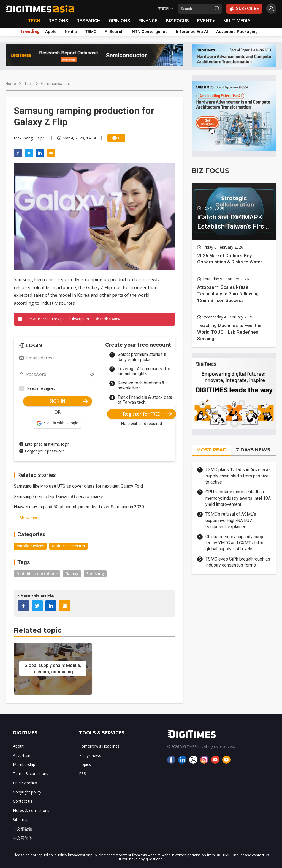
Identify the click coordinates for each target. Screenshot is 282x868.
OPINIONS (120, 21)
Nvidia (71, 32)
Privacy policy (25, 783)
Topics (85, 764)
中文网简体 (23, 838)
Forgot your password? (45, 451)
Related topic (38, 630)
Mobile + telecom (68, 546)
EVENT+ (206, 21)
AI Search (114, 32)
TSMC (91, 32)
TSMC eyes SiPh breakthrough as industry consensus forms (238, 562)
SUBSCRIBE (244, 8)
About (18, 746)
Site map (21, 819)
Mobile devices (30, 546)
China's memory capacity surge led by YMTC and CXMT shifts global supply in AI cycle (235, 543)
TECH (34, 21)
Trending (30, 32)
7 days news (90, 755)
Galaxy (72, 574)
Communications (56, 84)
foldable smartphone (37, 574)
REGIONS (58, 21)
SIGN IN (69, 401)
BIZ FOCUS (177, 21)
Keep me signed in (43, 388)
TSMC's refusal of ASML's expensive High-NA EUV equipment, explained (231, 520)
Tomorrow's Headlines (99, 746)
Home (11, 84)
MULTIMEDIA (237, 21)
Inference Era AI (192, 32)
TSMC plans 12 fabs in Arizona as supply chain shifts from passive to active (238, 476)
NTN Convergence (150, 32)
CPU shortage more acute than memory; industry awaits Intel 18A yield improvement (238, 498)
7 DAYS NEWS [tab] (253, 450)
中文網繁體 (23, 829)
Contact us (23, 801)
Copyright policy (27, 792)
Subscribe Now (106, 319)
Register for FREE (147, 414)
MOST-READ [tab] (211, 450)
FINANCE (148, 21)
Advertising (23, 755)
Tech (29, 84)
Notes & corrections (31, 810)
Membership (24, 764)
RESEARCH (89, 21)
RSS (82, 774)
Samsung (95, 574)
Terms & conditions (31, 774)
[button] (57, 423)
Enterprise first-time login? (48, 444)
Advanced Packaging (237, 32)
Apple (51, 32)
